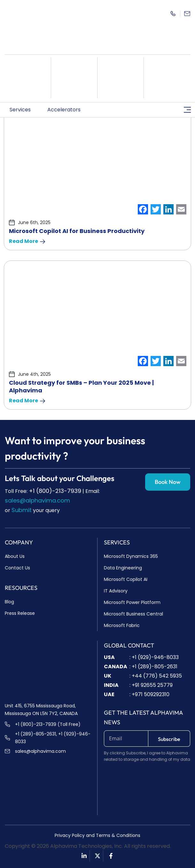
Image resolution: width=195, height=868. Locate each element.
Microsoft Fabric (122, 625)
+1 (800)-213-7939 (55, 491)
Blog (9, 602)
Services (24, 110)
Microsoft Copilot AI (126, 579)
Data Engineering (123, 568)
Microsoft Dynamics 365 (131, 556)
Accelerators (67, 110)
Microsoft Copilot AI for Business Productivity (77, 231)
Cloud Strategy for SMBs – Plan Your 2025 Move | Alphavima (81, 386)
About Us (15, 556)
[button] (24, 110)
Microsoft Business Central (133, 614)
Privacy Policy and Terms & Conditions (97, 835)
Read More (27, 241)
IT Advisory (116, 591)
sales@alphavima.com (37, 500)
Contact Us (17, 568)
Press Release (20, 613)
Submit (22, 510)
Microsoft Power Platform (132, 602)
